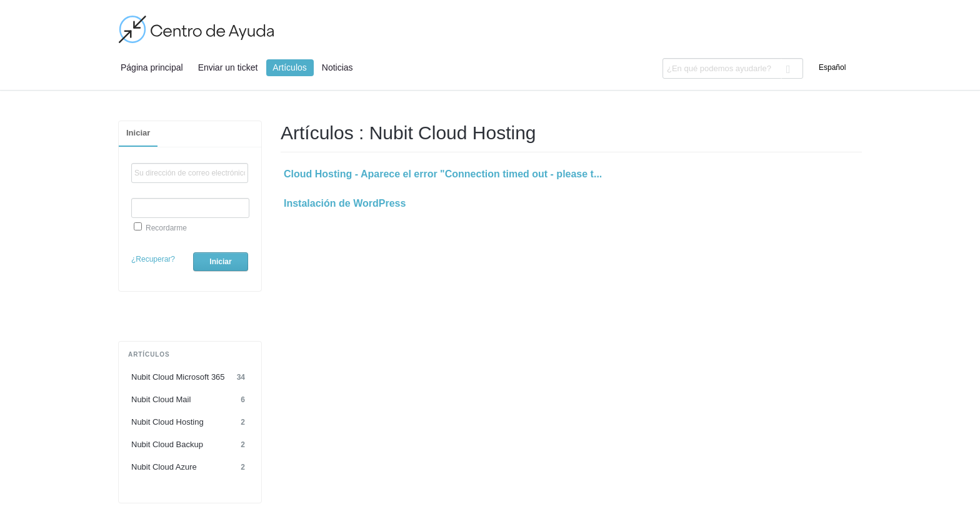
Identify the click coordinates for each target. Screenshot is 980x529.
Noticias (337, 67)
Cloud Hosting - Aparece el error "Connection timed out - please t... (443, 174)
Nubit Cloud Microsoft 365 (190, 377)
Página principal (152, 67)
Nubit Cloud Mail (190, 400)
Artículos (289, 67)
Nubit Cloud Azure (190, 467)
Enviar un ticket (228, 67)
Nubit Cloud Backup (190, 445)
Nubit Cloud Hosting (190, 422)
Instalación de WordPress (345, 203)
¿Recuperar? (153, 259)
